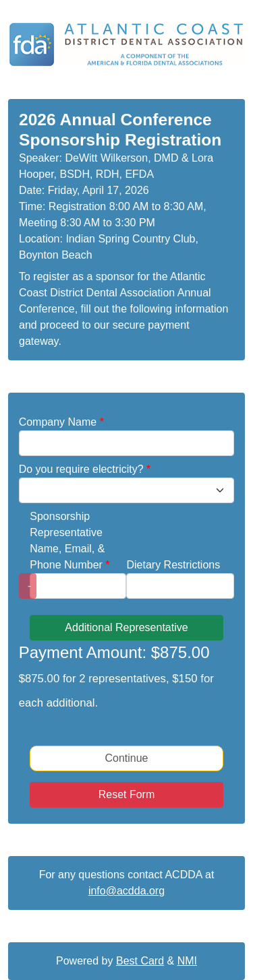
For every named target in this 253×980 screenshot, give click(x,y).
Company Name (61, 422)
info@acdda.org (126, 891)
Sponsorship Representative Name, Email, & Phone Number (69, 541)
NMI (187, 961)
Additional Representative (126, 627)
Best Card (140, 961)
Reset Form (127, 794)
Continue (126, 758)
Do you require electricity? (85, 469)
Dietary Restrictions (173, 565)
